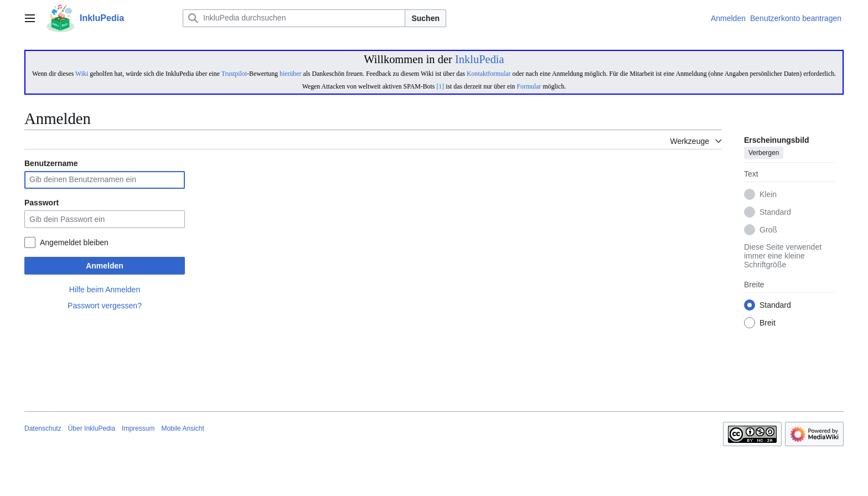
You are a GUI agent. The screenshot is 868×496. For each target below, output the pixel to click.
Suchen (425, 18)
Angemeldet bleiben (74, 242)
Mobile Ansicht (182, 428)
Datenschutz (43, 428)
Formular (529, 86)
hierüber (290, 74)
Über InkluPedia (92, 428)
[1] (440, 86)
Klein (768, 195)
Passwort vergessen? (105, 306)
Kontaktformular (489, 74)
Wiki (82, 74)
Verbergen (764, 153)
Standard (775, 213)
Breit (768, 323)
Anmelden (105, 266)
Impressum (138, 428)
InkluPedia (480, 59)
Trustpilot (234, 74)
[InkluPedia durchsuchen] (294, 18)
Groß (768, 230)
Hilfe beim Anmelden (105, 290)
